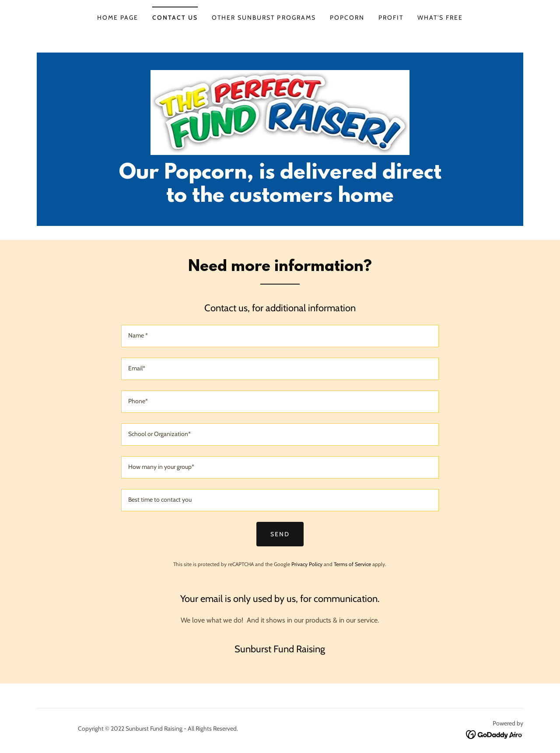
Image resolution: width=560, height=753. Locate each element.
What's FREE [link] (440, 18)
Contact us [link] (175, 18)
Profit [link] (391, 18)
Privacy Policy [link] (307, 564)
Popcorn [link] (347, 18)
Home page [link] (118, 18)
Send (280, 534)
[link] (280, 112)
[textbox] (280, 336)
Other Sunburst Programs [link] (264, 18)
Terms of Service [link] (352, 564)
